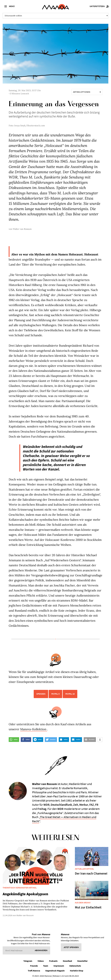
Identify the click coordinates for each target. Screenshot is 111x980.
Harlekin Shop (77, 971)
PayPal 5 (55, 694)
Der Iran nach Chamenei (91, 873)
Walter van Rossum (22, 229)
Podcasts (53, 961)
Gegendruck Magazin (55, 971)
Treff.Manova (34, 971)
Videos (41, 961)
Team (46, 966)
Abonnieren (41, 950)
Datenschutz (75, 966)
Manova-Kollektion (34, 729)
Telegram (28, 961)
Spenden (41, 694)
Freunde (34, 966)
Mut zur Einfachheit (88, 907)
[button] (14, 740)
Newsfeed (67, 961)
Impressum (59, 966)
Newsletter (82, 961)
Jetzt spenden (71, 947)
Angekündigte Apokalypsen (25, 894)
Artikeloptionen (87, 92)
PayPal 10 (70, 694)
